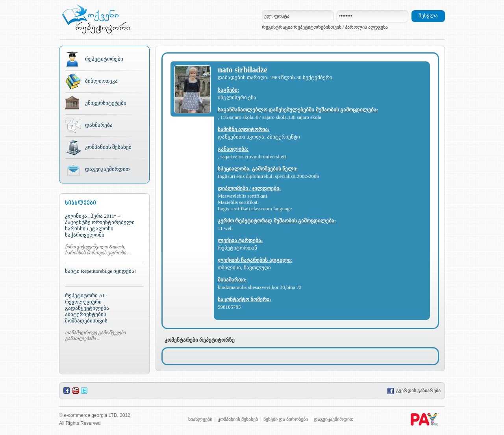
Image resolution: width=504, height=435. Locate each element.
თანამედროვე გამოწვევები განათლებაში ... (95, 336)
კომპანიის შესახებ (108, 147)
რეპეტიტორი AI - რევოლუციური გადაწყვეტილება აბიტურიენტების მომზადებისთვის (87, 308)
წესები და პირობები (286, 419)
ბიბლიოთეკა (101, 81)
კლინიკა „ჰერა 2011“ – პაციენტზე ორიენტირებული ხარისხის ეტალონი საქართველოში (100, 225)
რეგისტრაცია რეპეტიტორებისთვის (302, 27)
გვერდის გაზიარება (414, 391)
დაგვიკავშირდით (107, 169)
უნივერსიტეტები (106, 103)
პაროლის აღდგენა (366, 27)
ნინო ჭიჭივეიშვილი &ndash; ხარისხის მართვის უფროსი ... (98, 250)
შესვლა (428, 16)
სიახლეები (200, 419)
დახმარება (99, 125)
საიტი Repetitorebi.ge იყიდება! (101, 271)
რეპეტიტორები (104, 59)
